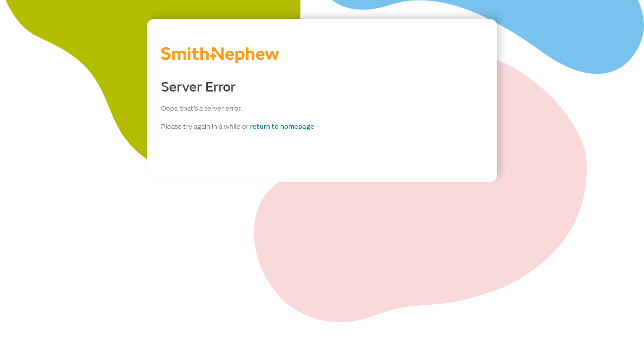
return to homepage (282, 126)
